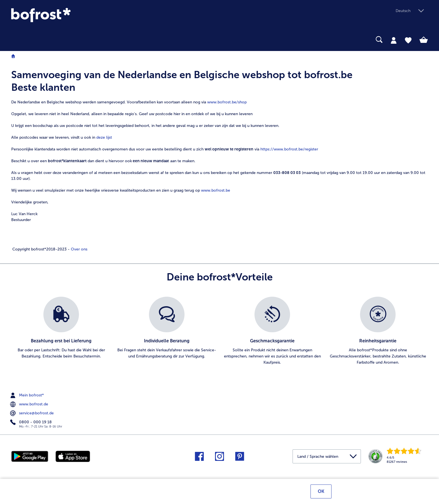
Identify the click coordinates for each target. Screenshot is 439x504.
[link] (74, 15)
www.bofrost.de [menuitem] (30, 404)
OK (321, 492)
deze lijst (104, 137)
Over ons (79, 249)
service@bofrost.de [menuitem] (32, 413)
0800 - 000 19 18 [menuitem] (31, 422)
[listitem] (61, 331)
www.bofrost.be (216, 190)
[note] (219, 160)
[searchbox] (15, 40)
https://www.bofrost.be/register (289, 149)
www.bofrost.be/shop (227, 102)
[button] (412, 11)
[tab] (394, 40)
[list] (219, 331)
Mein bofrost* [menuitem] (28, 395)
